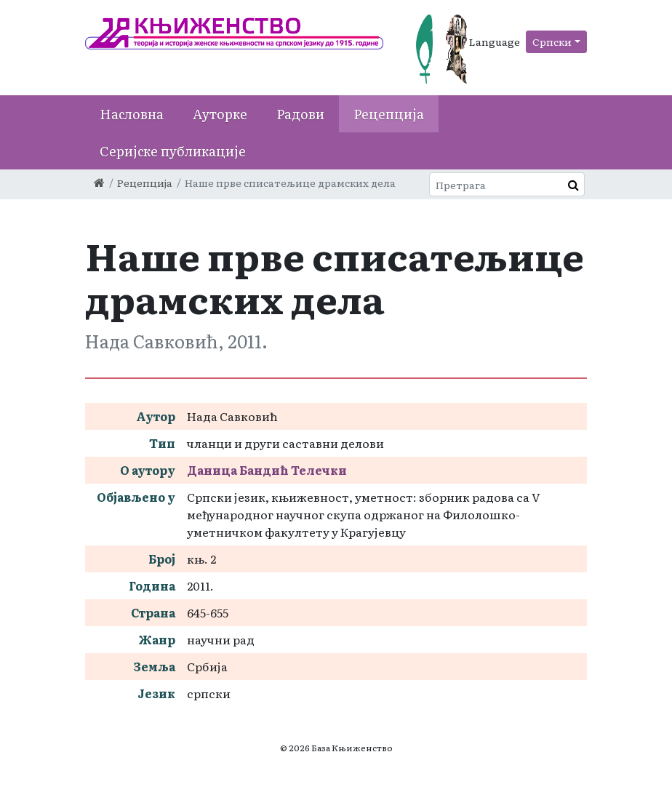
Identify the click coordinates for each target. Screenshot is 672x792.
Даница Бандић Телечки (267, 470)
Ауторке (220, 114)
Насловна (132, 114)
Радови (300, 114)
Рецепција (389, 114)
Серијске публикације (173, 151)
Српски (552, 41)
